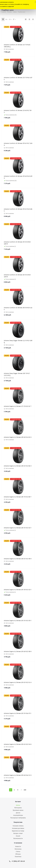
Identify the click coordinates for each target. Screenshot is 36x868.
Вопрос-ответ (18, 833)
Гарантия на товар (18, 831)
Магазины (18, 849)
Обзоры (18, 854)
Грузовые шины (18, 810)
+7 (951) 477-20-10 (18, 861)
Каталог (18, 802)
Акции (18, 836)
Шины (18, 805)
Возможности (18, 838)
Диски (18, 813)
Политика (18, 857)
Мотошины (18, 808)
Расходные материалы (18, 818)
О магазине (18, 843)
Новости (18, 846)
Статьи (18, 852)
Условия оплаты (18, 826)
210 (25, 790)
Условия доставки (18, 828)
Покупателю (18, 822)
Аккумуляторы (18, 815)
